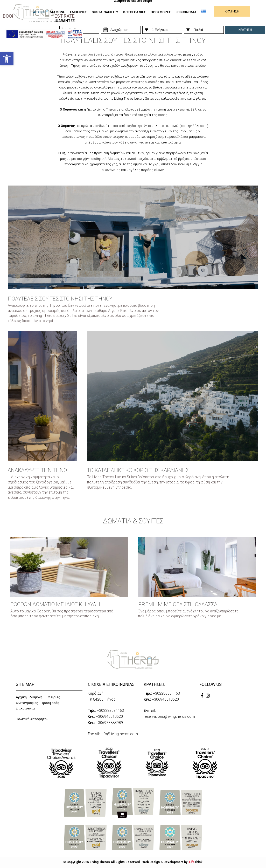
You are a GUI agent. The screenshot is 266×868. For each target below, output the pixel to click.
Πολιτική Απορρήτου (32, 719)
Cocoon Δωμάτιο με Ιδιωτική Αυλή (55, 604)
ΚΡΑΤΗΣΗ (232, 11)
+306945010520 (109, 716)
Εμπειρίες (52, 697)
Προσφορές (50, 703)
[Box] (42, 396)
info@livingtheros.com (119, 734)
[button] (7, 59)
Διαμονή (36, 697)
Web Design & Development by (172, 862)
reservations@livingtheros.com (169, 716)
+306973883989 (109, 723)
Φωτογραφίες (27, 703)
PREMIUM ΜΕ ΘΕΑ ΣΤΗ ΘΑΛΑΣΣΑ (178, 604)
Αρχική (21, 697)
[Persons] (121, 30)
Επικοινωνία (25, 708)
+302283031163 (110, 710)
